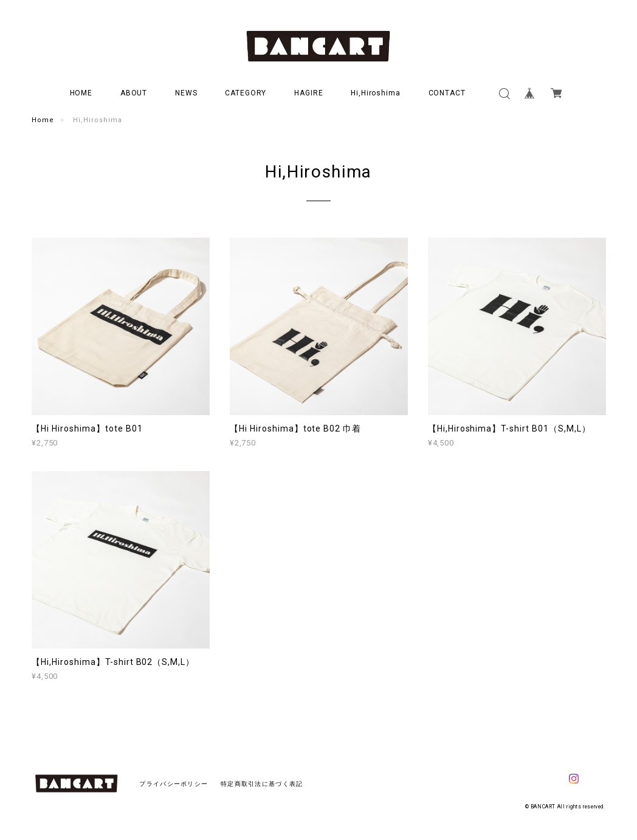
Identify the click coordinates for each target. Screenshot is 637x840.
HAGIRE (309, 93)
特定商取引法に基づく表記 (262, 784)
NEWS (186, 93)
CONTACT (447, 93)
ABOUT (134, 93)
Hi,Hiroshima (376, 93)
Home (43, 120)
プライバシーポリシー (174, 784)
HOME (81, 93)
